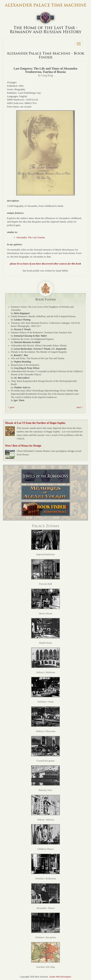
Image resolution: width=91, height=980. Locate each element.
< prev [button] (11, 407)
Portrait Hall (45, 572)
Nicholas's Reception (45, 926)
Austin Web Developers (60, 977)
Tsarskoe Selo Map (45, 955)
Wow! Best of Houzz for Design (23, 446)
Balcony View (45, 778)
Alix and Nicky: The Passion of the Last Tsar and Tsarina (38, 358)
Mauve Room (45, 602)
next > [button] (80, 407)
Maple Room (45, 631)
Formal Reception (45, 749)
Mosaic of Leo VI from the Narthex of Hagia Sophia (35, 423)
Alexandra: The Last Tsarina (31, 237)
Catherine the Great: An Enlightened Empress (32, 339)
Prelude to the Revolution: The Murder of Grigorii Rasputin (39, 352)
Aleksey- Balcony (45, 808)
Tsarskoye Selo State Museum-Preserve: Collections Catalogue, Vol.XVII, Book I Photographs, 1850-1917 (45, 325)
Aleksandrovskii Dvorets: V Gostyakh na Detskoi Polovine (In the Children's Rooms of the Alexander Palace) (47, 373)
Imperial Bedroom (45, 543)
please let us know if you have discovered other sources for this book (45, 264)
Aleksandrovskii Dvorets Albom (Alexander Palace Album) (39, 346)
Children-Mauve (45, 837)
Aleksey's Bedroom (45, 661)
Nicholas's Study (45, 690)
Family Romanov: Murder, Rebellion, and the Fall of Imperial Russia (43, 316)
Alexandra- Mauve (45, 896)
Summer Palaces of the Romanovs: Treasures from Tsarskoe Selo (41, 332)
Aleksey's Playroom (45, 720)
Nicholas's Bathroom (45, 867)
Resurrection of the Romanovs (25, 365)
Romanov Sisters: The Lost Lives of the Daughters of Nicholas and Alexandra (42, 308)
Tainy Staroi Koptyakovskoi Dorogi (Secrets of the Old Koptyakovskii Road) (44, 383)
